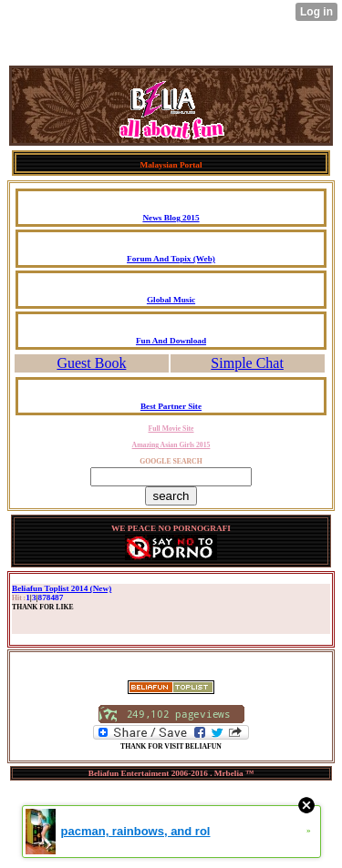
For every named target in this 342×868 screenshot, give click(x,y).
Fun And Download (171, 341)
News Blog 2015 (171, 218)
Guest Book (91, 363)
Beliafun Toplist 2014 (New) (62, 588)
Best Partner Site (171, 406)
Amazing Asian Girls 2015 (171, 445)
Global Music (171, 300)
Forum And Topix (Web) (171, 259)
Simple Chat (247, 363)
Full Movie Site (171, 429)
